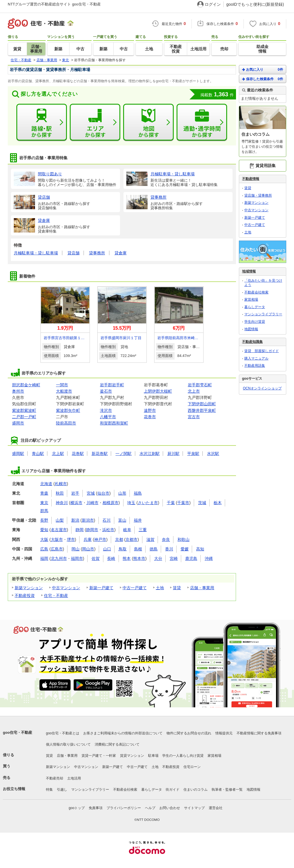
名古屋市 (59, 530)
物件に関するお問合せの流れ (189, 733)
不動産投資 (25, 596)
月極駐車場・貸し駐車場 (36, 253)
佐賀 (96, 558)
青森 (44, 493)
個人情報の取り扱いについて (68, 744)
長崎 (111, 558)
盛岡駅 (18, 454)
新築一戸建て (101, 588)
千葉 (171, 503)
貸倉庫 (121, 253)
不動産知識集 (252, 342)
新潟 (75, 520)
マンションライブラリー (263, 314)
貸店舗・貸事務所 (258, 195)
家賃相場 (251, 299)
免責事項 (96, 808)
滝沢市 (106, 410)
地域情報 (249, 271)
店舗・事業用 (202, 588)
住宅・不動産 (56, 596)
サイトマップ (194, 808)
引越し (62, 790)
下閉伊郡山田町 (202, 404)
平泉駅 (193, 454)
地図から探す (148, 122)
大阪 (44, 539)
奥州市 (18, 391)
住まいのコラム (196, 790)
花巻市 (150, 417)
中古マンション (66, 588)
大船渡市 (64, 391)
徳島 (154, 549)
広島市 (57, 549)
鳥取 (123, 549)
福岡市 (77, 558)
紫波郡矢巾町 (68, 410)
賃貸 (177, 588)
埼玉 (131, 503)
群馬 (44, 511)
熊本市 (139, 558)
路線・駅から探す (42, 122)
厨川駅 (173, 454)
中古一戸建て (135, 588)
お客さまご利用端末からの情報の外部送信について (123, 733)
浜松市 (108, 530)
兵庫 (88, 539)
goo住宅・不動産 (18, 732)
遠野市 (150, 410)
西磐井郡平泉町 (202, 410)
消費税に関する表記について (117, 744)
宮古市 (194, 417)
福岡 (44, 558)
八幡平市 (108, 417)
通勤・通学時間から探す (202, 122)
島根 (138, 549)
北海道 (46, 484)
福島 (138, 493)
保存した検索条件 (263, 79)
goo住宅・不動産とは (63, 733)
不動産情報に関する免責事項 (259, 733)
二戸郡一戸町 (24, 417)
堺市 (71, 539)
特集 (49, 790)
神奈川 (62, 503)
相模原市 (111, 503)
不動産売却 (55, 778)
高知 (200, 549)
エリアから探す (95, 122)
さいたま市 (148, 503)
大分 (158, 558)
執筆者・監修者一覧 (227, 790)
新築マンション (29, 588)
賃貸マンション (132, 756)
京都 (119, 539)
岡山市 (88, 549)
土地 (160, 588)
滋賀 (150, 539)
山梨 (60, 520)
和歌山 (183, 539)
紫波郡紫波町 (24, 410)
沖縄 (209, 558)
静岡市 (92, 530)
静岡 (80, 530)
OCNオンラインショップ (262, 388)
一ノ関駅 (123, 454)
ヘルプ (150, 808)
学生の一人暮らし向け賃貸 (183, 756)
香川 (169, 549)
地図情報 (251, 329)
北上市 (194, 391)
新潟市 (88, 520)
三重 (143, 530)
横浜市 (76, 503)
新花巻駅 (100, 454)
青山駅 (38, 454)
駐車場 (153, 756)
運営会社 (216, 808)
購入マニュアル (256, 358)
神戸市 (100, 539)
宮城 (91, 493)
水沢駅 (213, 454)
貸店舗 (73, 253)
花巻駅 (78, 454)
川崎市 (92, 503)
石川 (107, 520)
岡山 (76, 549)
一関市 (62, 385)
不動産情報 (251, 179)
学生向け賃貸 (255, 322)
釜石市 (106, 391)
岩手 (75, 493)
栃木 (218, 503)
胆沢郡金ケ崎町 (26, 385)
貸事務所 (97, 253)
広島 (44, 549)
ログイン (213, 4)
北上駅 (58, 454)
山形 (122, 493)
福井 (138, 520)
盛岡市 (18, 423)
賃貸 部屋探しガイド (262, 351)
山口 (107, 549)
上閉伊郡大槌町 (158, 391)
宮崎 (174, 558)
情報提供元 (224, 733)
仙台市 (103, 493)
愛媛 (185, 549)
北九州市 (59, 558)
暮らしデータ (255, 307)
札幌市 (61, 484)
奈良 (166, 539)
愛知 (44, 530)
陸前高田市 (66, 423)
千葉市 (183, 503)
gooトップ (77, 808)
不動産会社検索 (256, 292)
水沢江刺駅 (150, 454)
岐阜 (127, 530)
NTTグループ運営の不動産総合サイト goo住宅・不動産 (54, 4)
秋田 (60, 493)
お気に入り (263, 69)
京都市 (131, 539)
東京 (44, 503)
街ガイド (173, 790)
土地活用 (74, 778)
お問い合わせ (170, 808)
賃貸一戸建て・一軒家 (99, 756)
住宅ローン (192, 767)
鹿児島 (191, 558)
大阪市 (57, 539)
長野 (44, 520)
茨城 (202, 503)
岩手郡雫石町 (200, 385)
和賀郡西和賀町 (114, 423)
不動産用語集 (255, 366)
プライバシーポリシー (124, 808)
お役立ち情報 (14, 789)
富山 (122, 520)
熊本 (127, 558)
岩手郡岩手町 (112, 385)
